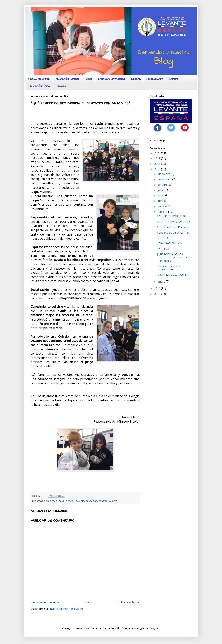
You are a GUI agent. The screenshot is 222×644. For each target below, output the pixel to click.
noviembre (165, 179)
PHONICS (163, 249)
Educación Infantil (68, 79)
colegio (80, 501)
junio (161, 190)
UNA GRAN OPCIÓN (170, 243)
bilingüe (60, 501)
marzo (162, 206)
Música (136, 79)
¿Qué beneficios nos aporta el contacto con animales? (173, 257)
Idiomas (61, 86)
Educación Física (39, 86)
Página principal (39, 79)
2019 (158, 158)
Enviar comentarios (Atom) (66, 609)
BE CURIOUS (165, 238)
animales (49, 501)
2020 (158, 153)
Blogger (154, 628)
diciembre (164, 174)
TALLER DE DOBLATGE (172, 216)
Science (174, 79)
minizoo (103, 501)
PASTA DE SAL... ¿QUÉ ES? (173, 275)
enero (162, 281)
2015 (158, 294)
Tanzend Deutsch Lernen (173, 233)
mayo (161, 195)
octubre (163, 185)
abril (161, 201)
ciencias (70, 501)
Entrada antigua (128, 602)
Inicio (88, 602)
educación (91, 501)
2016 (158, 288)
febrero (163, 212)
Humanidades (155, 79)
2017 (158, 169)
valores (113, 501)
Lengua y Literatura (112, 79)
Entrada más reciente (45, 602)
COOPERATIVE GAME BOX (173, 222)
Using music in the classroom (169, 268)
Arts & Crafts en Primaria (173, 227)
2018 (158, 164)
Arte (89, 79)
